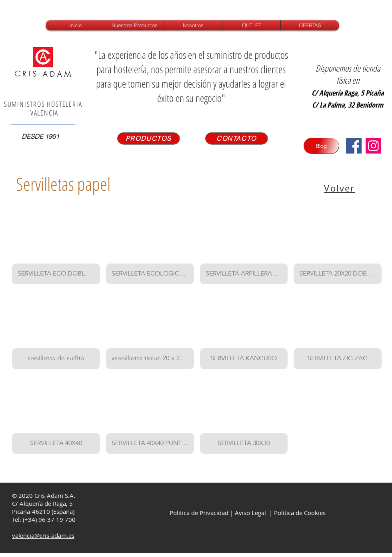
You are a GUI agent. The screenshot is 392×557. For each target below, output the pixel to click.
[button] (56, 245)
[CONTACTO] (236, 138)
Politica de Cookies (300, 513)
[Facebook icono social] (354, 146)
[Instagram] (373, 146)
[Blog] (321, 146)
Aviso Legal (250, 513)
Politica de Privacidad (198, 513)
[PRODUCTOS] (148, 138)
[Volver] (340, 188)
